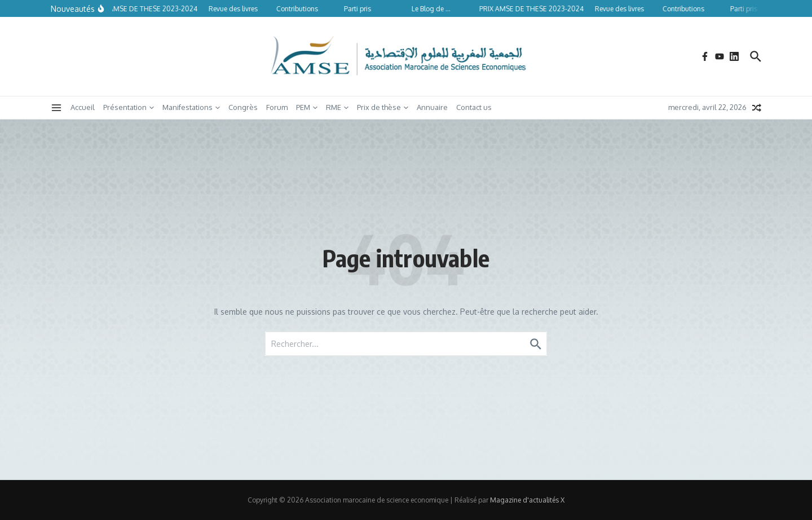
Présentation (129, 107)
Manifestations (191, 107)
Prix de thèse (383, 107)
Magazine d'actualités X (527, 500)
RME (337, 107)
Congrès (243, 107)
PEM (307, 107)
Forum (277, 107)
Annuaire (432, 107)
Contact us (474, 107)
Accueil (83, 107)
